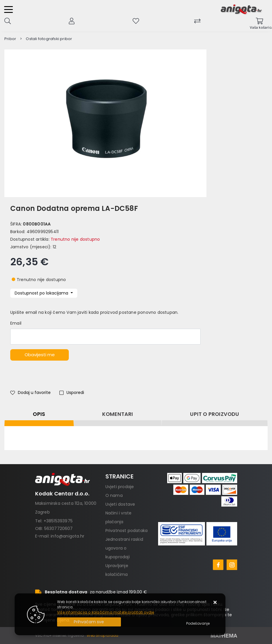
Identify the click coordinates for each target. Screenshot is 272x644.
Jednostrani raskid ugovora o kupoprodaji (124, 548)
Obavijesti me (40, 355)
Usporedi (72, 392)
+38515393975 (58, 521)
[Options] (198, 624)
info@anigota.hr (67, 536)
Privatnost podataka (127, 531)
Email (16, 323)
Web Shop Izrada (102, 635)
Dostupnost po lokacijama (42, 293)
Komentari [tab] (118, 414)
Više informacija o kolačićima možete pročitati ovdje (106, 612)
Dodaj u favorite (30, 392)
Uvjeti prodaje (120, 487)
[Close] (89, 622)
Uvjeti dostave (120, 504)
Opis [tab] (39, 414)
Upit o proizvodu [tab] (214, 414)
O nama (114, 495)
